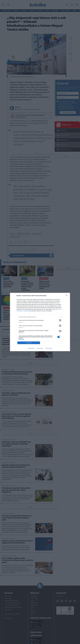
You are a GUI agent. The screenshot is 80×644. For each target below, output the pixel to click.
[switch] (59, 320)
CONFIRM (29, 343)
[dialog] (40, 322)
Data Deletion (31, 348)
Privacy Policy (49, 348)
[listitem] (40, 317)
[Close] (67, 296)
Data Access (40, 348)
